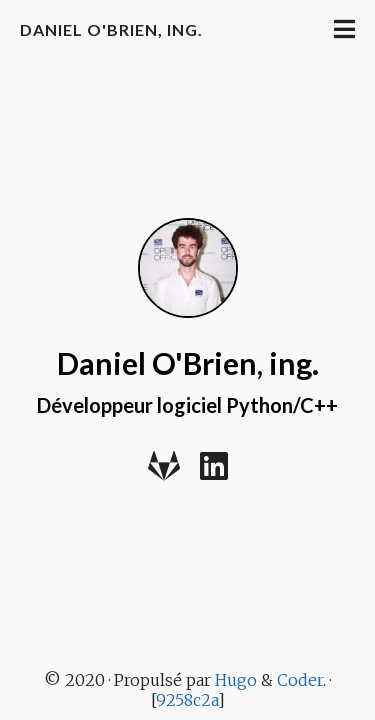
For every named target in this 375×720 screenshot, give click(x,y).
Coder (300, 680)
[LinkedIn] (214, 473)
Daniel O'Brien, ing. (111, 29)
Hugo (236, 680)
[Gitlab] (164, 473)
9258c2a (187, 700)
